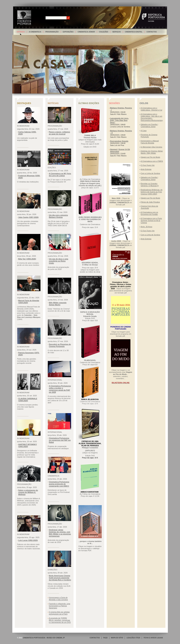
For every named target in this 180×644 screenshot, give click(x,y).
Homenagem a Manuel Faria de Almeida (150, 142)
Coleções (104, 32)
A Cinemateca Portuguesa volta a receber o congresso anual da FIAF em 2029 (60, 389)
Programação (52, 32)
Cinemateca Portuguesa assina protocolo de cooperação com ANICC (59, 484)
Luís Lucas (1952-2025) (28, 540)
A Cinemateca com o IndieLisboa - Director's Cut (151, 109)
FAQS (105, 638)
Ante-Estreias (146, 169)
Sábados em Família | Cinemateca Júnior (149, 125)
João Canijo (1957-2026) (28, 217)
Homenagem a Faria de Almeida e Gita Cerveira (58, 599)
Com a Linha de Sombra (150, 173)
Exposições (68, 32)
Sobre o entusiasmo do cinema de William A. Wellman (28, 492)
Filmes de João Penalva (150, 202)
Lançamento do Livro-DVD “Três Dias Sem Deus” (119, 120)
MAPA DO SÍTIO (117, 638)
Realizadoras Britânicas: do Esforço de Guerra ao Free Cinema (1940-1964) (152, 192)
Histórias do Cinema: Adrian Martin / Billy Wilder (152, 152)
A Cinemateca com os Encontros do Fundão (149, 213)
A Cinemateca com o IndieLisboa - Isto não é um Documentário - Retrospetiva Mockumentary (152, 117)
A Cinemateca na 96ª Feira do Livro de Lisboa (60, 175)
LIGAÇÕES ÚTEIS (133, 638)
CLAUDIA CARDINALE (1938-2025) (28, 400)
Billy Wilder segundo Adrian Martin (58, 304)
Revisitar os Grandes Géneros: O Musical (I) (150, 185)
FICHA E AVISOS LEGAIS (153, 638)
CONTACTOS (95, 638)
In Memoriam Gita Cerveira (151, 147)
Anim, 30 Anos (147, 227)
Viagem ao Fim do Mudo (151, 157)
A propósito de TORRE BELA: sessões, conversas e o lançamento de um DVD (60, 620)
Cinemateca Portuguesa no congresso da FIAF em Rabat (60, 440)
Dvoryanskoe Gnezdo (119, 141)
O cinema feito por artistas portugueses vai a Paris (59, 613)
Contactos (152, 32)
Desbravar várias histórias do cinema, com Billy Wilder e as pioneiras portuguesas (60, 533)
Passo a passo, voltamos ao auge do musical (60, 133)
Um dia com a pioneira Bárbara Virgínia (58, 216)
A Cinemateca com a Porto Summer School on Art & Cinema (151, 220)
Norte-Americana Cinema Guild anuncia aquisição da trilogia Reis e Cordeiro (60, 578)
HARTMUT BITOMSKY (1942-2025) (28, 445)
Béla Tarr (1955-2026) (27, 259)
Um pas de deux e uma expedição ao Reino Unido (59, 261)
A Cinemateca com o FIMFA (152, 161)
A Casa (144, 131)
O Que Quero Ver (148, 165)
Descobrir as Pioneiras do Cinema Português (60, 345)
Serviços (116, 32)
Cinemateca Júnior (86, 32)
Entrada (21, 32)
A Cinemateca (35, 32)
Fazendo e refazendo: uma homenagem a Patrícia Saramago (60, 606)
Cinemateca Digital (134, 32)
